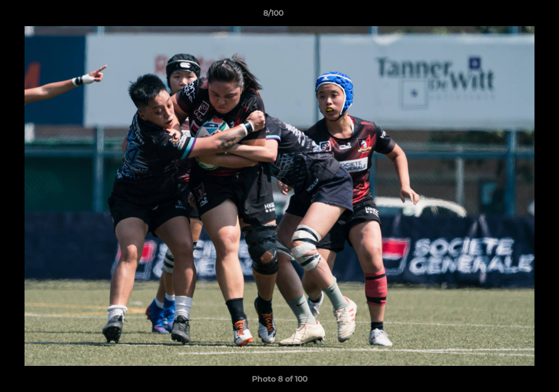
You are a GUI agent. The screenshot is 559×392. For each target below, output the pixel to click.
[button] (513, 16)
